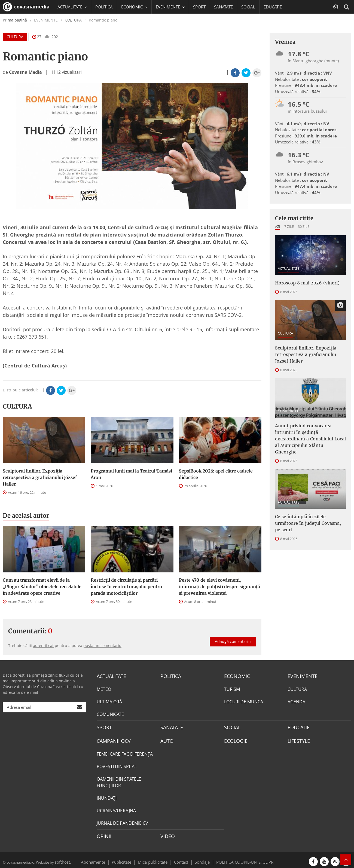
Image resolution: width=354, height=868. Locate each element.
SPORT (199, 7)
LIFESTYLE (297, 739)
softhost (62, 858)
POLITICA (104, 7)
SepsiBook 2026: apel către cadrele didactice (216, 474)
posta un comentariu (102, 645)
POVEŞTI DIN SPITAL (117, 764)
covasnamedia (26, 7)
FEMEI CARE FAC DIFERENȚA (125, 752)
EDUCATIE (273, 7)
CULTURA (17, 406)
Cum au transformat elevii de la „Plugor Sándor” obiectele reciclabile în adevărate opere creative (42, 587)
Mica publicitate (156, 858)
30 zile (304, 226)
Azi (278, 226)
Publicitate (128, 858)
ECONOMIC (235, 676)
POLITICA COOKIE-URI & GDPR (238, 858)
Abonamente (103, 858)
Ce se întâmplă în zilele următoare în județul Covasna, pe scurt (310, 504)
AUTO (166, 739)
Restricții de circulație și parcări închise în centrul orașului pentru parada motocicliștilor (126, 587)
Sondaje (200, 858)
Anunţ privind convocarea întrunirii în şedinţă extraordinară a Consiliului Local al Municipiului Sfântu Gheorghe (309, 429)
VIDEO (167, 833)
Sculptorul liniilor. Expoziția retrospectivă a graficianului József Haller (40, 477)
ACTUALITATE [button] (72, 7)
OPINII (103, 833)
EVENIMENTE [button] (170, 7)
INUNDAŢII (107, 796)
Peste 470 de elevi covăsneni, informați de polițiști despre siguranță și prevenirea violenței (219, 587)
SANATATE (223, 7)
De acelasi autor (26, 516)
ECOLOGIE (234, 739)
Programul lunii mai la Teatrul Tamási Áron (131, 474)
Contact (181, 858)
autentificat (43, 645)
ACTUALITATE (289, 268)
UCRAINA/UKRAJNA (116, 808)
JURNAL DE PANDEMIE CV (122, 821)
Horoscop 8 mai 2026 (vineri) (303, 282)
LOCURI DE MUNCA (244, 701)
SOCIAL (248, 7)
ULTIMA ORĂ (109, 701)
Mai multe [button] (69, 34)
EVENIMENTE (301, 676)
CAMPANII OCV (112, 739)
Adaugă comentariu (233, 636)
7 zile (289, 226)
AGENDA (296, 701)
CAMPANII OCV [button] (74, 20)
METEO (104, 688)
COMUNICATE (289, 407)
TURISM (232, 688)
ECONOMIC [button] (134, 7)
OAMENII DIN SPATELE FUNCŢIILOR (119, 780)
